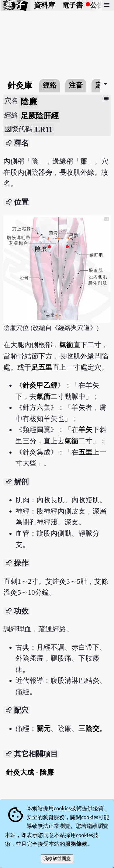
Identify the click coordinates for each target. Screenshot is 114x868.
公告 (97, 5)
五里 (85, 452)
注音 (76, 85)
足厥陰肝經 (40, 116)
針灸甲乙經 (40, 385)
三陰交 (89, 729)
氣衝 (66, 345)
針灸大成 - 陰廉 (30, 772)
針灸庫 (20, 85)
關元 (43, 729)
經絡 (50, 85)
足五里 (42, 367)
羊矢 (85, 430)
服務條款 (76, 844)
